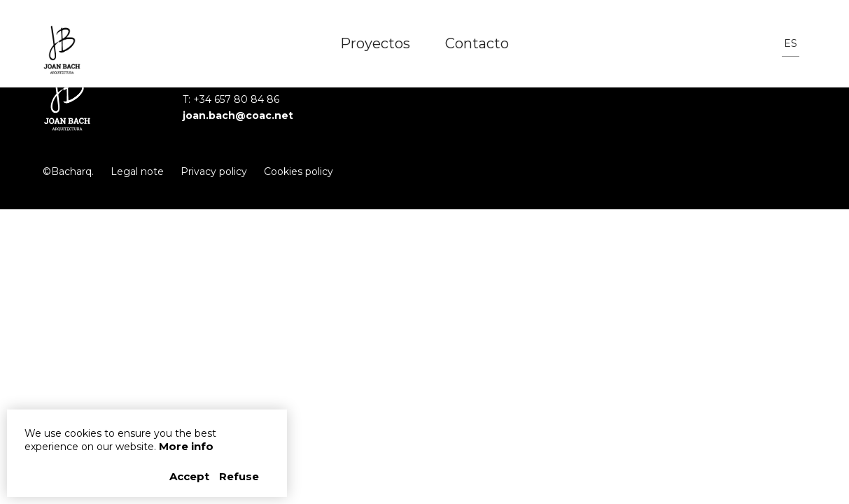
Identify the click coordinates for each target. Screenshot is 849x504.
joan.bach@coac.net (238, 115)
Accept (191, 476)
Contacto (477, 43)
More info (186, 446)
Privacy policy (214, 171)
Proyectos (375, 43)
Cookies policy (299, 171)
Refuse (239, 476)
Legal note (137, 171)
